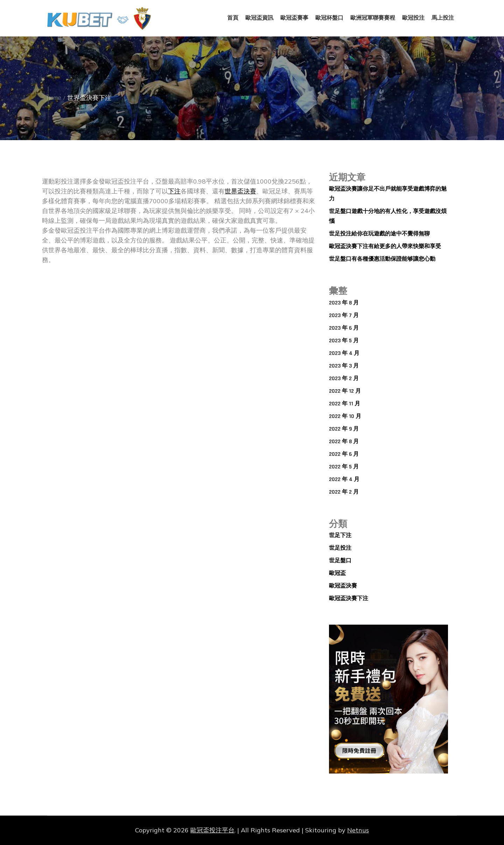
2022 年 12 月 (345, 391)
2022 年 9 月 (344, 429)
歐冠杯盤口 (329, 18)
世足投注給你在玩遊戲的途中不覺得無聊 (379, 234)
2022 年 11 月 (345, 404)
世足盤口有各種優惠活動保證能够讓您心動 (382, 259)
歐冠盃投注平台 (212, 830)
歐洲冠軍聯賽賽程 (373, 18)
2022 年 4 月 (344, 479)
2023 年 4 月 (344, 353)
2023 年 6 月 (344, 328)
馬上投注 (443, 18)
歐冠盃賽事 (294, 18)
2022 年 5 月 (344, 467)
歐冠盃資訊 (259, 18)
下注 (174, 191)
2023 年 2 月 (344, 379)
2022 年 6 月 (344, 454)
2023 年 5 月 (344, 341)
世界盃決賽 (240, 191)
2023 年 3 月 (344, 366)
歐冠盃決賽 (343, 586)
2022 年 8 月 (344, 442)
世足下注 (340, 535)
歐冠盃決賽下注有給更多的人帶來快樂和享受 (385, 246)
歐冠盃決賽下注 (349, 599)
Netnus (358, 830)
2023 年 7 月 (344, 315)
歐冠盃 (337, 573)
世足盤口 (340, 561)
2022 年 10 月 (345, 416)
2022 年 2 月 (344, 492)
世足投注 (340, 548)
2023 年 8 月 (344, 303)
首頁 (233, 18)
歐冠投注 (413, 18)
